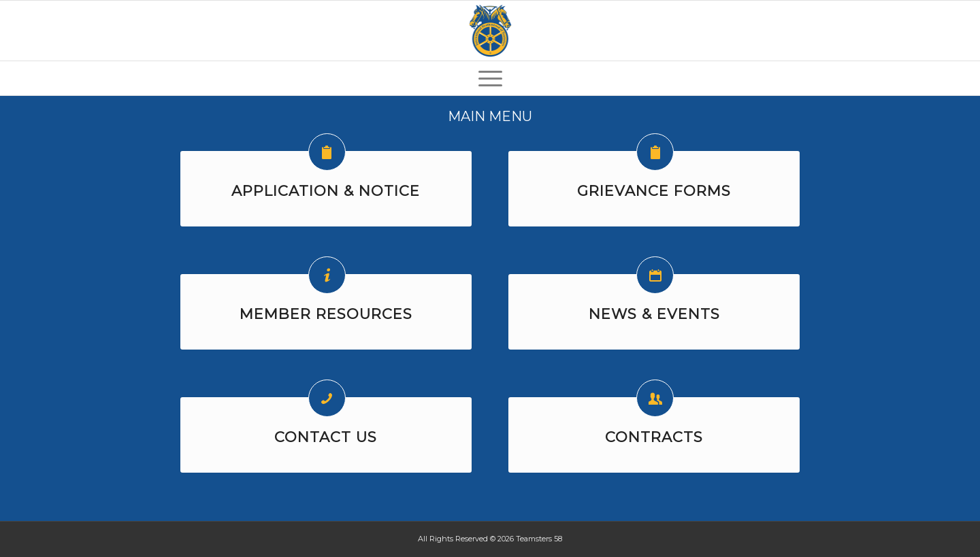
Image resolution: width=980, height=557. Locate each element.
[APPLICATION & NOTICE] (327, 152)
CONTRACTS (654, 437)
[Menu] (490, 78)
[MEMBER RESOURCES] (327, 275)
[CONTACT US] (327, 398)
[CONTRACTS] (655, 398)
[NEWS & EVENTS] (655, 275)
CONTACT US (326, 437)
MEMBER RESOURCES (326, 314)
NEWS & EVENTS (654, 314)
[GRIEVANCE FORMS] (655, 152)
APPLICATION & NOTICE (326, 191)
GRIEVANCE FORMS (654, 191)
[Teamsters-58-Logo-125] (490, 31)
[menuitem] (490, 78)
